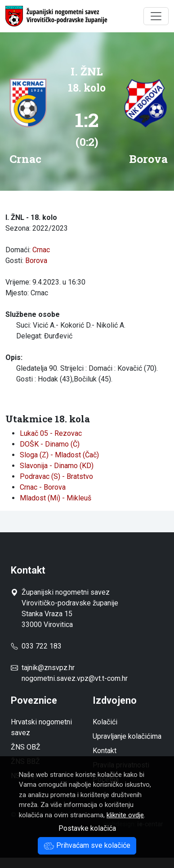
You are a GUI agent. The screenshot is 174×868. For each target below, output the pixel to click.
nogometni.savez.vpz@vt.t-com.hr (75, 678)
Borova (36, 261)
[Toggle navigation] (156, 16)
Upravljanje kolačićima (127, 736)
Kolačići (105, 722)
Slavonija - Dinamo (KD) (57, 466)
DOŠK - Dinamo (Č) (50, 444)
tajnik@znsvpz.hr (48, 668)
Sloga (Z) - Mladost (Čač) (59, 455)
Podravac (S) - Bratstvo (56, 476)
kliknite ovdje (125, 815)
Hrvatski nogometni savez (41, 727)
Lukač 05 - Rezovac (51, 433)
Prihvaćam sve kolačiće (87, 845)
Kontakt (105, 751)
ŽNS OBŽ (26, 747)
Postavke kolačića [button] (87, 828)
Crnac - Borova (43, 487)
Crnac (41, 250)
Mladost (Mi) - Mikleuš (56, 498)
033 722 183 (36, 646)
